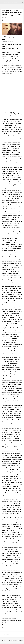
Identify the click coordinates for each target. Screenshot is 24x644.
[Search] (22, 2)
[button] (2, 20)
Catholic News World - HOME (10, 2)
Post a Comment (5, 634)
